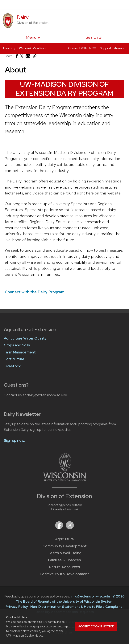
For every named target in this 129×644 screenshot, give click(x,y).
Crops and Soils (17, 345)
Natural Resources (64, 567)
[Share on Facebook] (17, 57)
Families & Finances (64, 560)
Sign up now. (14, 440)
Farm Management (20, 352)
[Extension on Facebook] (60, 528)
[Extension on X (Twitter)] (70, 528)
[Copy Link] (35, 57)
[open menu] (33, 37)
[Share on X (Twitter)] (22, 57)
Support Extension (113, 47)
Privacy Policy (17, 607)
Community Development (65, 546)
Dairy (23, 17)
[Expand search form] (94, 37)
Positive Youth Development (64, 574)
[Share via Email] (28, 57)
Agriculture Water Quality (25, 338)
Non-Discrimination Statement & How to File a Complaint (76, 607)
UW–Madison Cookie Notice (25, 636)
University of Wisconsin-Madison (24, 47)
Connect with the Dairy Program (35, 292)
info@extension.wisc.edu (90, 596)
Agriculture (64, 539)
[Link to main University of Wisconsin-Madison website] (65, 480)
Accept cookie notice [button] (96, 626)
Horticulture (14, 359)
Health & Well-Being (65, 553)
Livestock (12, 366)
